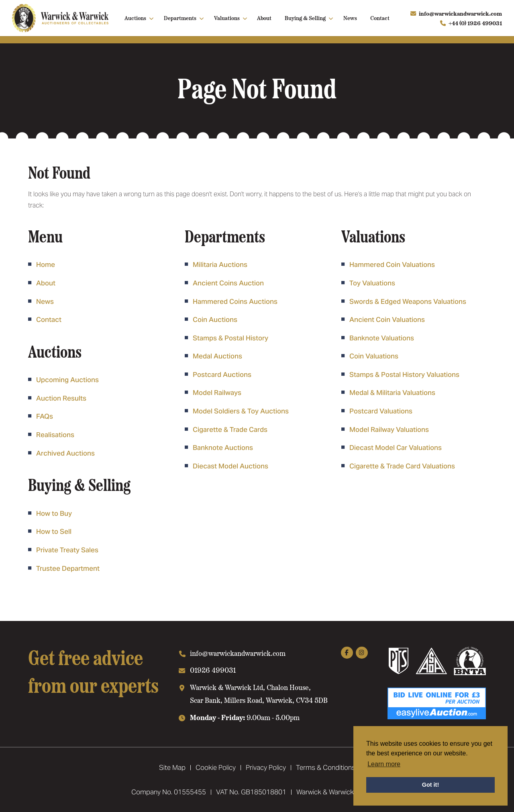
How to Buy (54, 513)
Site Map (172, 767)
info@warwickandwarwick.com (460, 13)
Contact (380, 18)
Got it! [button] (430, 785)
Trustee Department (68, 568)
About (264, 18)
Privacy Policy (266, 767)
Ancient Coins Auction (228, 283)
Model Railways (217, 393)
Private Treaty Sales (67, 550)
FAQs (45, 416)
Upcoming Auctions (67, 380)
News (350, 18)
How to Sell (54, 531)
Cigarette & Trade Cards (230, 429)
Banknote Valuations (382, 338)
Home (46, 265)
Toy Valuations (372, 283)
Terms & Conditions (326, 767)
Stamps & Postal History (230, 338)
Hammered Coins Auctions (235, 301)
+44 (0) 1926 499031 (475, 23)
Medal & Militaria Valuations (392, 393)
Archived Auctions (65, 453)
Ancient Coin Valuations (387, 320)
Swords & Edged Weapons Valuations (408, 301)
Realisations (55, 435)
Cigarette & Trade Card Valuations (402, 466)
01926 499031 (213, 670)
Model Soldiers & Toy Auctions (241, 411)
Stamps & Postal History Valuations (404, 374)
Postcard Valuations (381, 411)
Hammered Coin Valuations (392, 265)
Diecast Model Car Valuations (396, 448)
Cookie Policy (216, 767)
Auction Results (61, 398)
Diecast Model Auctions (230, 466)
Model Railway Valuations (389, 429)
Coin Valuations (374, 356)
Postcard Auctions (222, 374)
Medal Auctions (217, 356)
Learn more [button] (384, 764)
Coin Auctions (215, 320)
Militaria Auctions (220, 265)
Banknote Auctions (223, 448)
